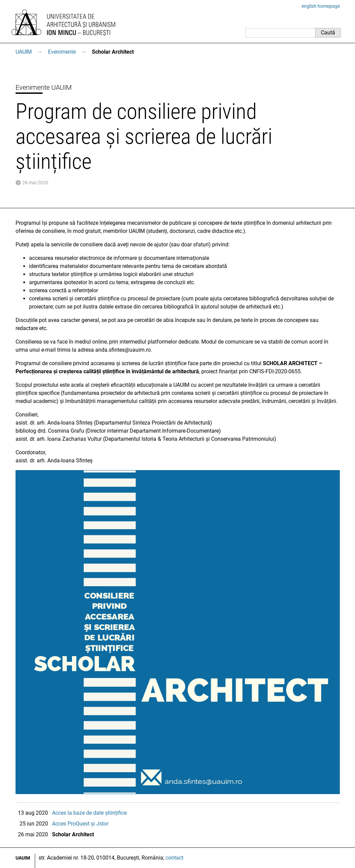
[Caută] (280, 33)
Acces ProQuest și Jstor (80, 824)
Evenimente (62, 52)
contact (174, 858)
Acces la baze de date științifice (89, 813)
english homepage (321, 6)
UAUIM (24, 52)
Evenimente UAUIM (44, 87)
